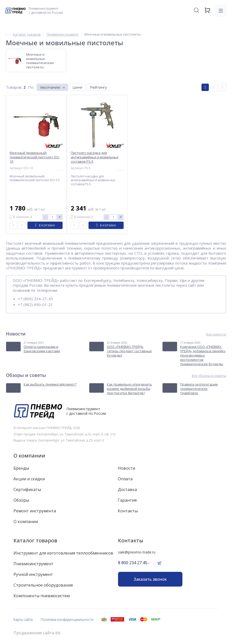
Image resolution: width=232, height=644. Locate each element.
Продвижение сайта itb (37, 633)
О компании (29, 456)
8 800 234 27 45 (133, 563)
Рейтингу (98, 87)
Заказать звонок (150, 579)
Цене (77, 87)
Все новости (216, 334)
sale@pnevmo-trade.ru (137, 552)
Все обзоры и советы (209, 376)
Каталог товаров (35, 540)
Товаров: (14, 87)
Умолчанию (50, 87)
